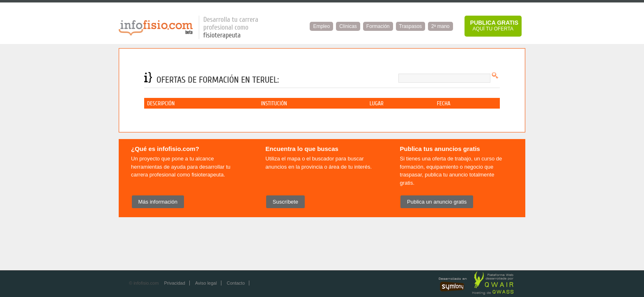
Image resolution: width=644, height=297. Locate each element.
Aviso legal (206, 283)
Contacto (236, 283)
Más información (158, 202)
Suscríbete (285, 202)
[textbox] (444, 78)
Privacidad (174, 283)
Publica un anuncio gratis (437, 202)
